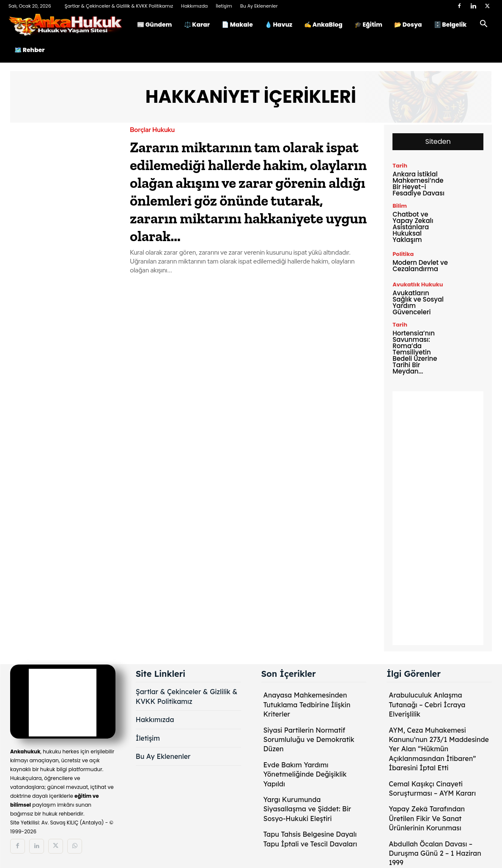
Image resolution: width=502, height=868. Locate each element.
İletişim (224, 6)
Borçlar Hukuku (152, 130)
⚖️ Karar (197, 25)
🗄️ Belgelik (450, 25)
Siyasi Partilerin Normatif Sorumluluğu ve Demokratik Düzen (309, 740)
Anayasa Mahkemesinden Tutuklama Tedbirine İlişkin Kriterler (307, 705)
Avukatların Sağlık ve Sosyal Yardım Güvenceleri (418, 302)
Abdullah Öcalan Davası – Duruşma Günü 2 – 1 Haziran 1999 (435, 853)
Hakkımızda (194, 6)
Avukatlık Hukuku (418, 284)
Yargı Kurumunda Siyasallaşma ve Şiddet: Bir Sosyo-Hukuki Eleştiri (307, 809)
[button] (483, 25)
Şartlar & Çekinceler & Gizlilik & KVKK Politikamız (119, 6)
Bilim (400, 206)
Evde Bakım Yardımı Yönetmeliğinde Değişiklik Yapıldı (305, 774)
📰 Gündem (155, 25)
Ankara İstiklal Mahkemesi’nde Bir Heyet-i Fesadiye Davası (418, 184)
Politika (403, 254)
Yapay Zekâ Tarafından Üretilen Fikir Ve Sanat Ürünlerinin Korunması (427, 818)
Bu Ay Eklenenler (259, 6)
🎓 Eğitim (368, 25)
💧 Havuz (278, 25)
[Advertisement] (438, 518)
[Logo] (70, 25)
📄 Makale (237, 25)
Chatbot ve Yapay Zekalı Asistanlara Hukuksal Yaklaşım (413, 227)
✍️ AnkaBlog (323, 25)
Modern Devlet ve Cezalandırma (420, 266)
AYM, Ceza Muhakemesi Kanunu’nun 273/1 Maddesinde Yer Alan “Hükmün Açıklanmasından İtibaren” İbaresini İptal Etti (439, 749)
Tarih (400, 166)
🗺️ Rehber (30, 50)
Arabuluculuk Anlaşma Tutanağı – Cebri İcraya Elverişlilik (427, 705)
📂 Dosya (408, 25)
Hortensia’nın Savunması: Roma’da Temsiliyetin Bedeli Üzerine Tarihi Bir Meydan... (415, 352)
